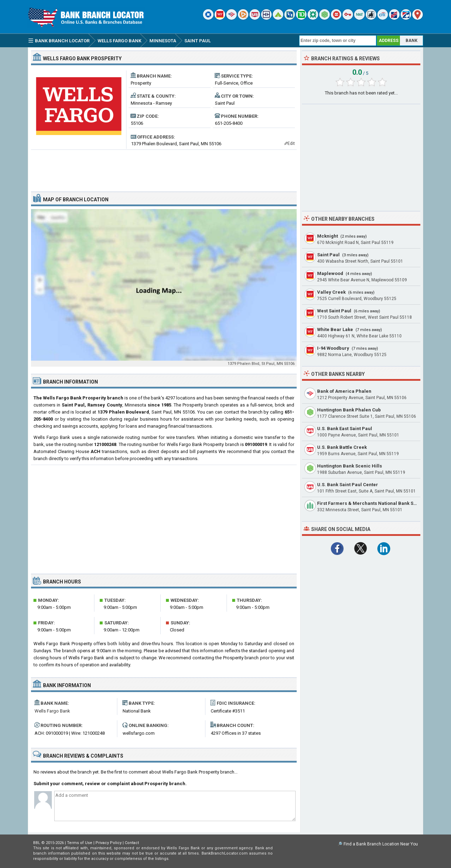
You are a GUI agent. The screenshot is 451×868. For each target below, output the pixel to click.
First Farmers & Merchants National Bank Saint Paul (375, 503)
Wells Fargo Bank (52, 711)
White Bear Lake (335, 329)
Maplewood (330, 273)
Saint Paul (328, 255)
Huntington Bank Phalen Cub (349, 410)
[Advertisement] (164, 168)
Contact (132, 843)
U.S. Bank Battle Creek (342, 447)
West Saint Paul (334, 311)
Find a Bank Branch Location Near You (381, 844)
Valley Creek (331, 292)
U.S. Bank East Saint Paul (345, 429)
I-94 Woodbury (333, 348)
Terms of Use (80, 843)
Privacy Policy (109, 843)
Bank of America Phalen (344, 391)
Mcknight (328, 236)
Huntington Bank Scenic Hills (350, 466)
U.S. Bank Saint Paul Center (348, 485)
